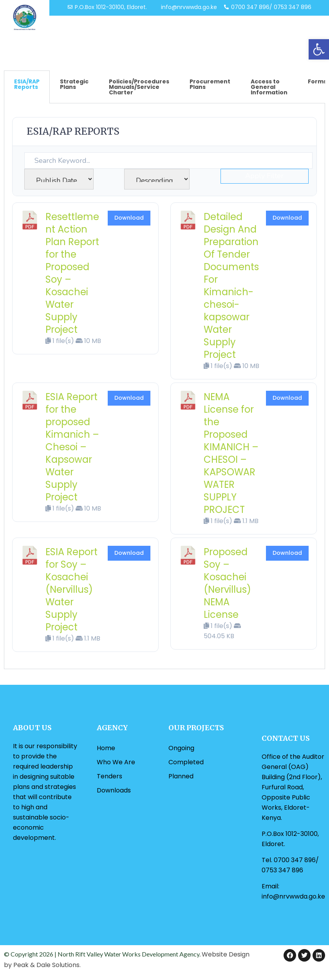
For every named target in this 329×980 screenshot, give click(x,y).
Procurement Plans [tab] (210, 84)
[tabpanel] (164, 386)
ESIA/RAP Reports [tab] (27, 84)
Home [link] (106, 748)
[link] (319, 49)
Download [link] (129, 218)
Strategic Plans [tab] (74, 84)
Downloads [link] (114, 790)
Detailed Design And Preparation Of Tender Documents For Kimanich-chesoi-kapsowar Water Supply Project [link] (231, 286)
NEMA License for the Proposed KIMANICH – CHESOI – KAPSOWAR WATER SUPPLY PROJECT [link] (231, 453)
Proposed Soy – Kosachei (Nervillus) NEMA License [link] (227, 583)
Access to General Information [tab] (269, 87)
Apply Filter (264, 176)
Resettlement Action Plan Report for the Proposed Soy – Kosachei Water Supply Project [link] (72, 273)
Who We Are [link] (116, 762)
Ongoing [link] (181, 748)
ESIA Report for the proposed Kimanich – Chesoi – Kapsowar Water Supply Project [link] (72, 447)
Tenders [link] (109, 776)
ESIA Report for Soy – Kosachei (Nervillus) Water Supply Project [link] (71, 589)
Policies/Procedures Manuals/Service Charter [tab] (139, 87)
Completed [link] (186, 762)
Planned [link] (181, 776)
